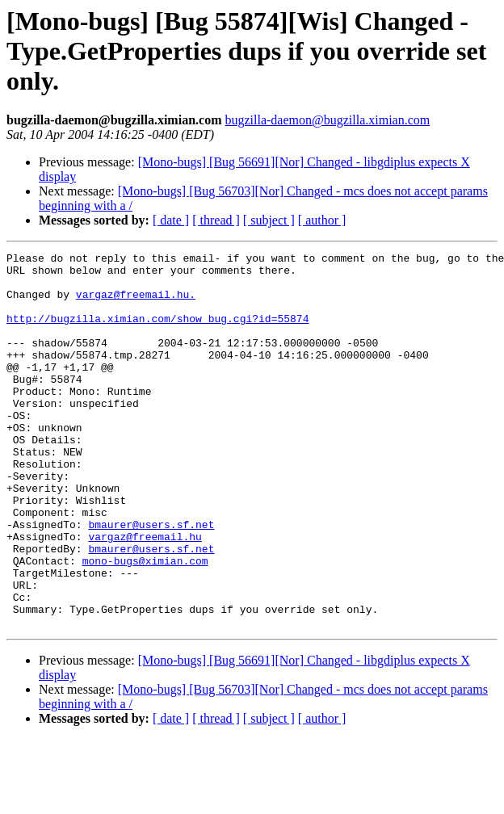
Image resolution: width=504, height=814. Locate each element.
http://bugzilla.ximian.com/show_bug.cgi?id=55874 (157, 333)
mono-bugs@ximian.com (145, 623)
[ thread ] (216, 220)
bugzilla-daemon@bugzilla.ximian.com (327, 120)
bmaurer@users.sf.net (151, 580)
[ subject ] (269, 220)
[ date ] (171, 220)
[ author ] (322, 220)
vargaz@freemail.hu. (136, 304)
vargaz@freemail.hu (145, 594)
